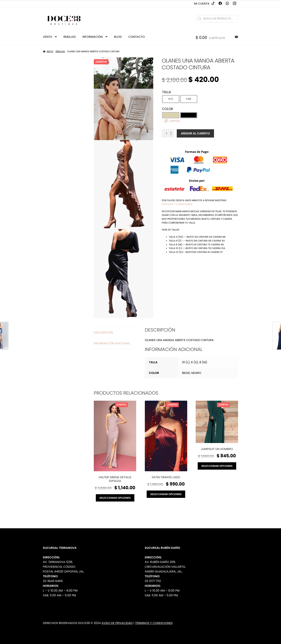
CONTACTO (137, 37)
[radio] (171, 99)
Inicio (50, 51)
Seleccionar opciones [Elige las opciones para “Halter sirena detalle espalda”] (115, 498)
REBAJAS (70, 37)
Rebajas (60, 51)
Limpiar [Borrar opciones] (175, 121)
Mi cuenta (202, 4)
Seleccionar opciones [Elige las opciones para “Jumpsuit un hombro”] (217, 466)
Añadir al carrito (195, 133)
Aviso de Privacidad (117, 623)
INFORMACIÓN (93, 37)
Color (168, 109)
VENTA (48, 37)
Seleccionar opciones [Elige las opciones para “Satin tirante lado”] (166, 494)
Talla (166, 92)
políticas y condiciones (177, 204)
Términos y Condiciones (154, 623)
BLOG (118, 37)
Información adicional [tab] (112, 343)
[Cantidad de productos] (168, 133)
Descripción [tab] (103, 333)
